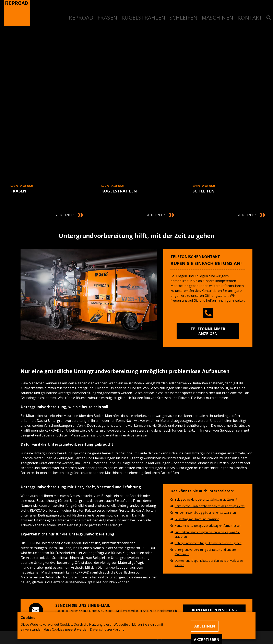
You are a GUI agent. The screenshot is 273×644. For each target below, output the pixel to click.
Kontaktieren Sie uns (214, 610)
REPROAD (81, 18)
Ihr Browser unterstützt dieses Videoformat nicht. (136, 128)
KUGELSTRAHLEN (143, 18)
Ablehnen (205, 626)
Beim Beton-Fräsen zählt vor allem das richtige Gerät (210, 506)
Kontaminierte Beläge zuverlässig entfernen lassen (208, 526)
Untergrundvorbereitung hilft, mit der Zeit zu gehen (208, 543)
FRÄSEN (107, 18)
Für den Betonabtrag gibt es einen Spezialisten (205, 513)
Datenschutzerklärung (107, 629)
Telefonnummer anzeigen (208, 331)
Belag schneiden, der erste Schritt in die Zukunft (206, 499)
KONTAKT (250, 18)
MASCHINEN (217, 18)
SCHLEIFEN (183, 18)
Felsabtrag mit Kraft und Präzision (197, 519)
